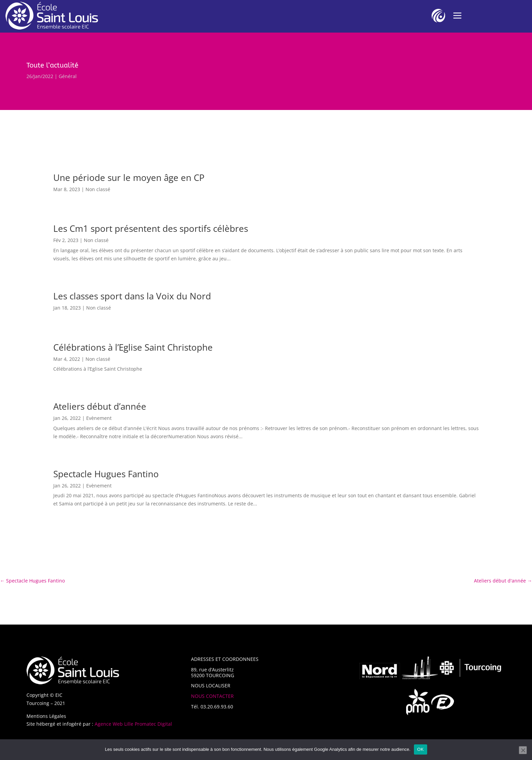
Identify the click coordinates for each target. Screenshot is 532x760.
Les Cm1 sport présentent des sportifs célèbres (151, 228)
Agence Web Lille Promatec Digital (133, 724)
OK (421, 749)
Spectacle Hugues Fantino (106, 474)
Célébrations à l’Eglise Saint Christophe (133, 347)
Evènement (99, 418)
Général (68, 76)
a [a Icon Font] (457, 16)
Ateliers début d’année (100, 406)
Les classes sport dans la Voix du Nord (132, 296)
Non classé (98, 189)
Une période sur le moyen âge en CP (129, 178)
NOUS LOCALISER (211, 685)
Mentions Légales (46, 716)
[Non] (523, 750)
